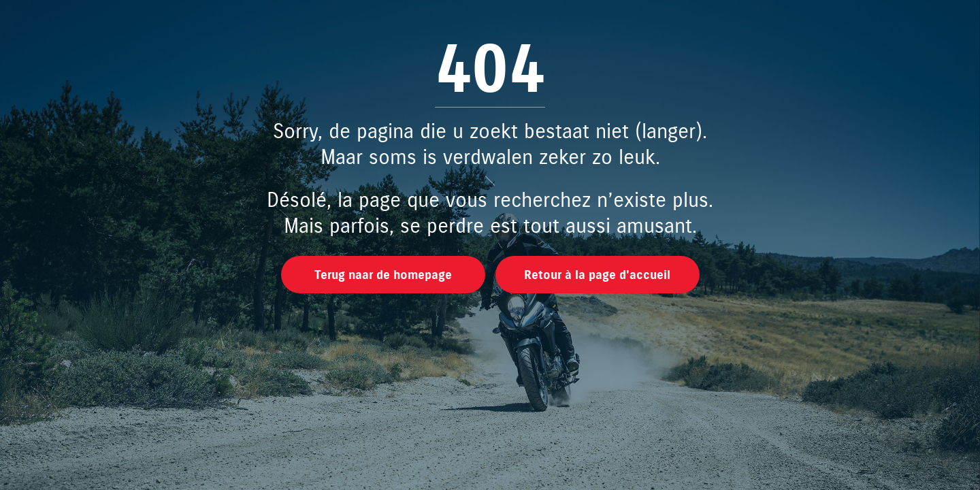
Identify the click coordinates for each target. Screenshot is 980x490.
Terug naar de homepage (383, 276)
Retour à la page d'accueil (597, 276)
